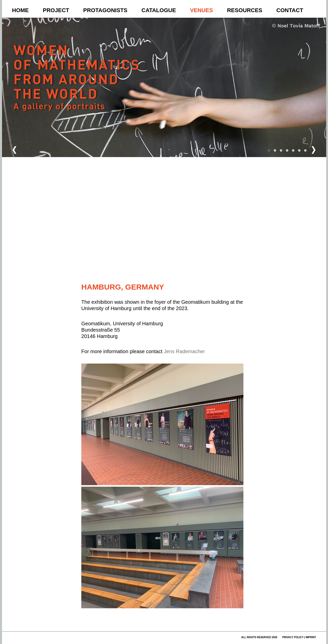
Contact (290, 10)
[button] (168, 149)
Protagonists (105, 10)
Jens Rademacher (184, 351)
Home (21, 10)
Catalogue (159, 10)
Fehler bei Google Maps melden (223, 270)
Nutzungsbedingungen (197, 270)
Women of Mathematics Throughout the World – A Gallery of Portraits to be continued (77, 88)
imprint (311, 637)
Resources (245, 10)
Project (56, 10)
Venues (201, 10)
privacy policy (293, 637)
